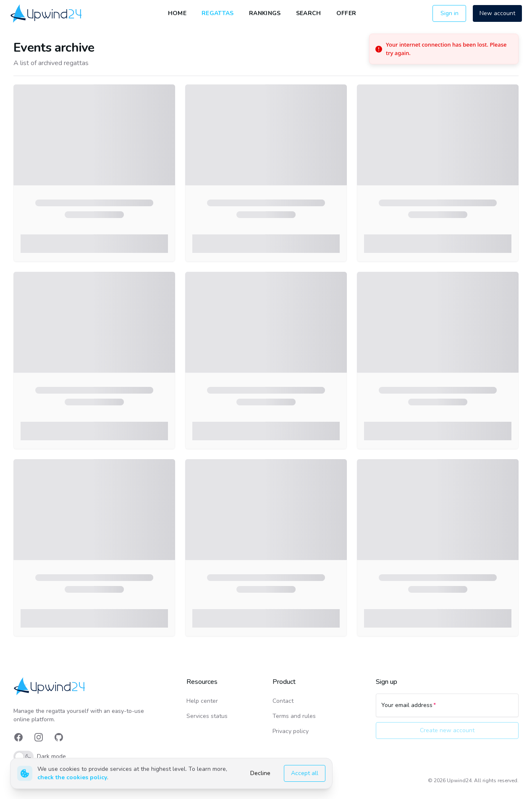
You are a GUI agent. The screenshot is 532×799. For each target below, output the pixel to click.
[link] (47, 13)
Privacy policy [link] (291, 731)
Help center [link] (202, 701)
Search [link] (309, 13)
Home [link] (177, 13)
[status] (444, 49)
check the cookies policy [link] (72, 777)
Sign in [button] (449, 13)
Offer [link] (346, 13)
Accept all (305, 773)
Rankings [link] (265, 13)
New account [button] (497, 13)
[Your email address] (447, 709)
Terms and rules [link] (294, 716)
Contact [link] (283, 701)
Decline (260, 773)
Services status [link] (207, 716)
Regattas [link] (218, 13)
